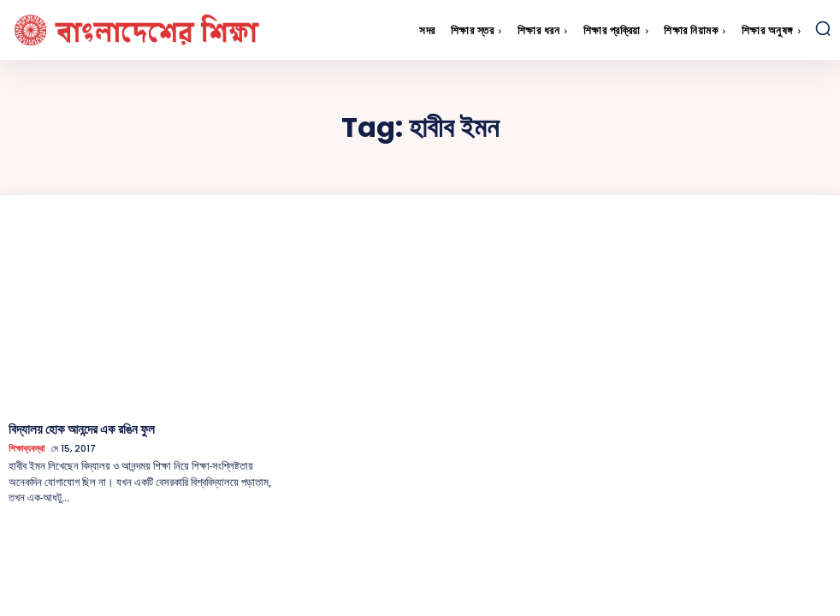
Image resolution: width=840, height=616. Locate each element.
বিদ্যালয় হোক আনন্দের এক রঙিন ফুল (77, 429)
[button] (823, 28)
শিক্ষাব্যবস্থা (27, 448)
